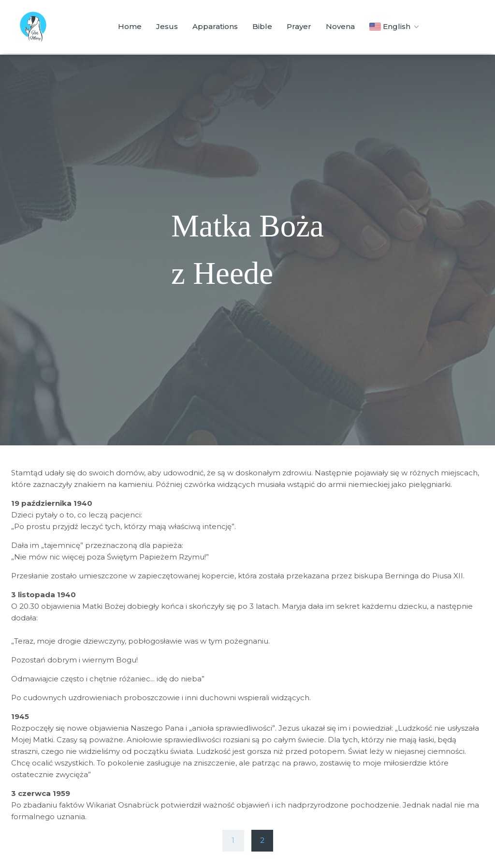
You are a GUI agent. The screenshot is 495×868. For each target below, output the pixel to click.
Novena (340, 26)
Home (130, 26)
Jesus (167, 26)
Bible (262, 26)
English (395, 27)
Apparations (215, 26)
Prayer (299, 26)
